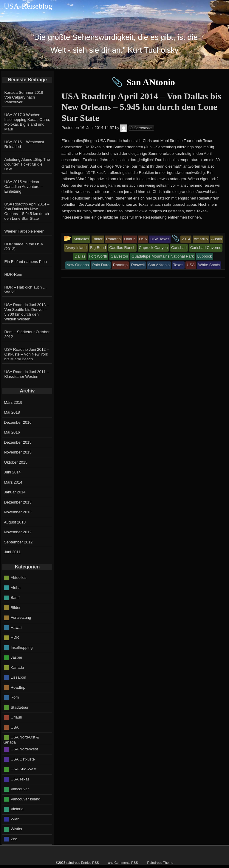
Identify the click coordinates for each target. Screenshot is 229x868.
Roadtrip (18, 687)
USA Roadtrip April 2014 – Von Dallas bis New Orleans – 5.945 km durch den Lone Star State (27, 211)
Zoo (14, 839)
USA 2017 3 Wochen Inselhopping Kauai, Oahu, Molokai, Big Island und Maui (27, 122)
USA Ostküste (23, 759)
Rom (15, 697)
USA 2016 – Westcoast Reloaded (24, 144)
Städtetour (20, 707)
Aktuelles (19, 578)
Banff (15, 597)
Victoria (17, 809)
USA (15, 727)
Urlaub (16, 717)
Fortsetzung (21, 617)
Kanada (17, 667)
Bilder (16, 607)
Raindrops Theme (160, 863)
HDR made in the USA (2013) (24, 246)
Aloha (16, 587)
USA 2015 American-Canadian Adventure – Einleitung (24, 187)
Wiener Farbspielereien (24, 231)
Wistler (17, 829)
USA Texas (20, 779)
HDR (15, 637)
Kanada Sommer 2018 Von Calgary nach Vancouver (24, 97)
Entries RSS (90, 863)
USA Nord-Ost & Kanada (21, 740)
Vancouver (20, 789)
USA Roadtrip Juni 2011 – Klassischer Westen (27, 374)
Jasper (17, 657)
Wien (15, 819)
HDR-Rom (13, 274)
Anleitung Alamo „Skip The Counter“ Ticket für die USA (27, 164)
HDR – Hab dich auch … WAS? (26, 290)
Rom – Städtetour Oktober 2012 (27, 334)
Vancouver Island (26, 799)
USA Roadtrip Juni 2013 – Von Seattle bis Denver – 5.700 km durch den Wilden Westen (27, 312)
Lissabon (18, 677)
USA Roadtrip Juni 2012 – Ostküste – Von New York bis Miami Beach (27, 354)
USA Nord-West (24, 749)
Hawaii (17, 627)
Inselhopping (22, 647)
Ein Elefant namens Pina (26, 262)
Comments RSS (126, 863)
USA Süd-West (24, 769)
